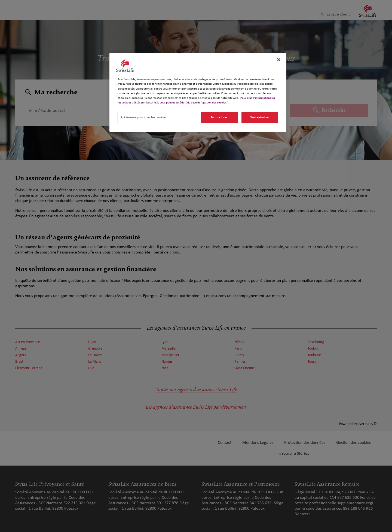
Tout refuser (219, 117)
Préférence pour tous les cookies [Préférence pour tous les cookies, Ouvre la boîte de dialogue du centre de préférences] (143, 117)
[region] (198, 92)
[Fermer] (279, 60)
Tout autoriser (260, 117)
